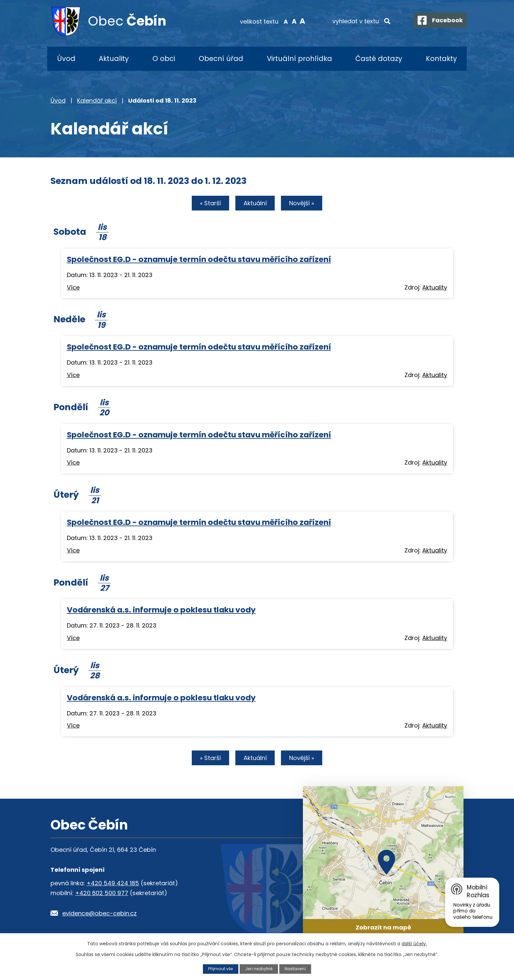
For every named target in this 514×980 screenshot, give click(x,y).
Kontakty (441, 59)
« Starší (208, 204)
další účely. (414, 944)
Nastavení (296, 969)
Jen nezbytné (259, 969)
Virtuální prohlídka (299, 59)
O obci (164, 59)
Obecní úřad (221, 59)
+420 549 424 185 (113, 884)
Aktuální (255, 204)
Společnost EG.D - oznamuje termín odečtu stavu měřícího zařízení (199, 260)
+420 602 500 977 (102, 894)
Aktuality (114, 59)
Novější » (305, 204)
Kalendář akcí (97, 100)
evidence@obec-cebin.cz (99, 915)
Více (73, 288)
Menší (282, 21)
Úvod (66, 59)
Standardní (290, 21)
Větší (298, 21)
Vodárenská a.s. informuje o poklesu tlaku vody (161, 610)
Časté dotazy (379, 59)
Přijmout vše (220, 969)
